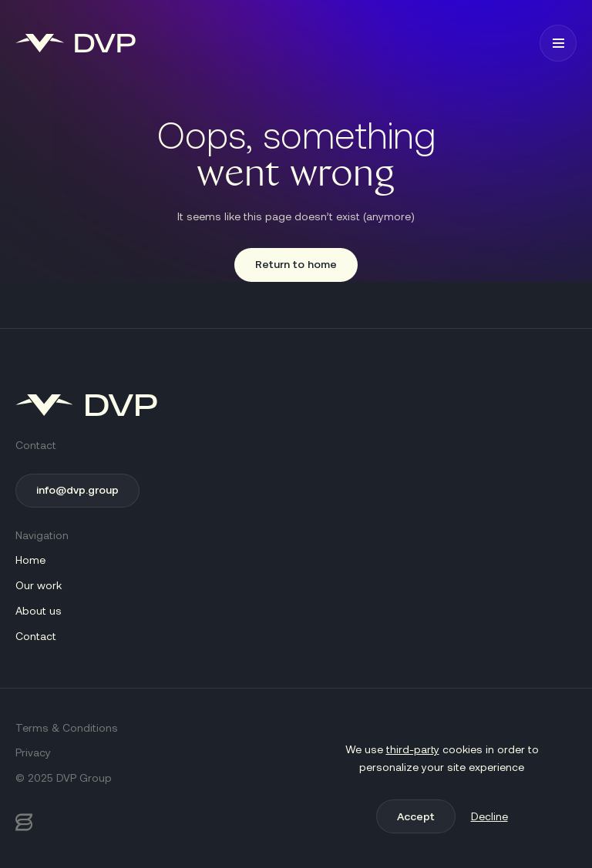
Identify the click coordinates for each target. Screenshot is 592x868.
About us (39, 610)
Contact (36, 636)
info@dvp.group (77, 489)
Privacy (33, 752)
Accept (416, 816)
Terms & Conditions (67, 727)
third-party (413, 749)
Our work (39, 585)
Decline (489, 816)
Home (30, 560)
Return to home (296, 264)
